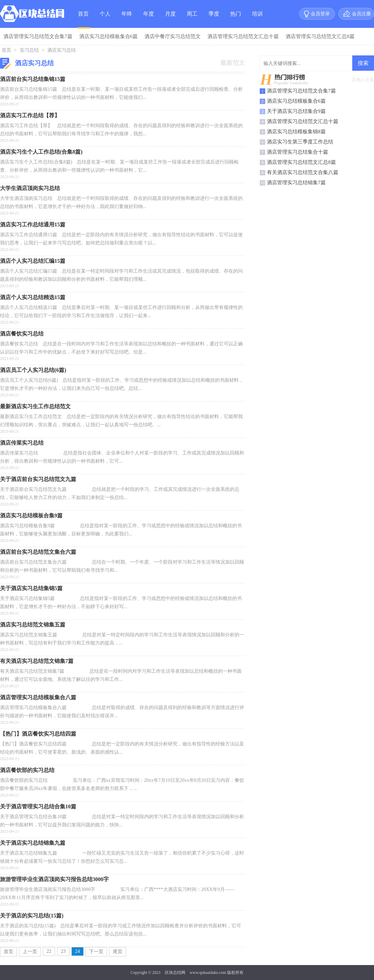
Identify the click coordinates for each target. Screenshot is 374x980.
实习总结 (29, 50)
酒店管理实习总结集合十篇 (297, 152)
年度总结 (149, 19)
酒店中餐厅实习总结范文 (173, 36)
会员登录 (320, 14)
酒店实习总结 (62, 50)
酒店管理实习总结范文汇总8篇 (320, 36)
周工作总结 (192, 19)
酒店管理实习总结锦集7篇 (296, 183)
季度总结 (214, 19)
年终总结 (127, 19)
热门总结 (236, 19)
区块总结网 (175, 973)
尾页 (118, 952)
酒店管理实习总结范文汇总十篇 (243, 36)
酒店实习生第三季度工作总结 (300, 142)
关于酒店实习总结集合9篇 (296, 111)
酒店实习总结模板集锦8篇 (296, 132)
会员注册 (361, 14)
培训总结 (257, 19)
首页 (83, 14)
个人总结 (105, 19)
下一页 (96, 952)
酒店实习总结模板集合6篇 (109, 36)
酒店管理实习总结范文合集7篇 (38, 36)
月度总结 (170, 19)
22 (49, 951)
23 (63, 951)
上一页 (30, 952)
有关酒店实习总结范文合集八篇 (303, 172)
